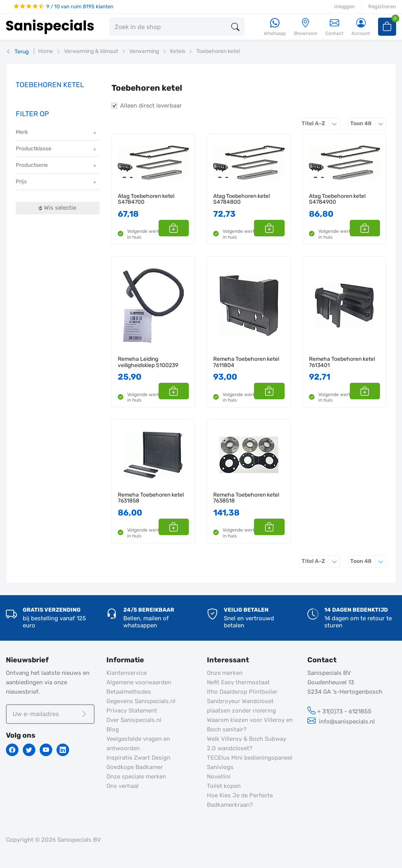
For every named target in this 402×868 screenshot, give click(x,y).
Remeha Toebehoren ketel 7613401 (342, 362)
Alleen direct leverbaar (151, 106)
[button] (180, 228)
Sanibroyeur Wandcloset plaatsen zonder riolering (241, 706)
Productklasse (57, 149)
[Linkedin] (63, 750)
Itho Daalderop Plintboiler (242, 692)
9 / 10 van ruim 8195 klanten (64, 6)
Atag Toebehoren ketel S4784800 (241, 199)
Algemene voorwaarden (139, 682)
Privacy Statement (132, 711)
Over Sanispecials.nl (134, 720)
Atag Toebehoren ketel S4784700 (146, 199)
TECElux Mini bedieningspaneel (250, 758)
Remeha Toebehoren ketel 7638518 (246, 498)
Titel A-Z (321, 123)
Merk (57, 133)
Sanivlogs (220, 767)
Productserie (57, 166)
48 (368, 123)
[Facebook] (12, 750)
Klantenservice (127, 673)
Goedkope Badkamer (135, 767)
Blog (113, 729)
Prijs (57, 182)
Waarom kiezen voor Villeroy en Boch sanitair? (250, 725)
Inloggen (344, 6)
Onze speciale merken (136, 777)
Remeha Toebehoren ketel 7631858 (151, 498)
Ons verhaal (122, 786)
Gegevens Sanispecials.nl (141, 701)
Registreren (382, 6)
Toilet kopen (224, 786)
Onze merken (225, 673)
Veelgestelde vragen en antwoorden (138, 744)
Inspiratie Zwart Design (138, 758)
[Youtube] (46, 750)
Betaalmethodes (129, 692)
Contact (334, 27)
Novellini (219, 777)
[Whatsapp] (275, 27)
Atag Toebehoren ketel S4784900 (337, 199)
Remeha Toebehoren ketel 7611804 (246, 362)
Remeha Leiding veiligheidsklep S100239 (148, 362)
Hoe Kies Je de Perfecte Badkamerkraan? (240, 800)
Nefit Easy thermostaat (238, 682)
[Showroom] (306, 27)
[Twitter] (29, 750)
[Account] (361, 27)
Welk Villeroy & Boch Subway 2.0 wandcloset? (247, 744)
